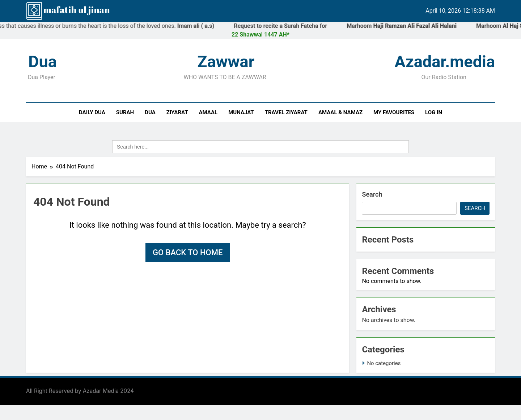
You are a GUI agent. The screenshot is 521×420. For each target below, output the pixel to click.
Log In (434, 112)
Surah (125, 112)
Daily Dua (92, 112)
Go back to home (188, 252)
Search (372, 194)
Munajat (241, 112)
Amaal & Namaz (340, 112)
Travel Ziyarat (286, 112)
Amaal (208, 112)
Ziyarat (177, 112)
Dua (150, 112)
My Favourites (394, 112)
